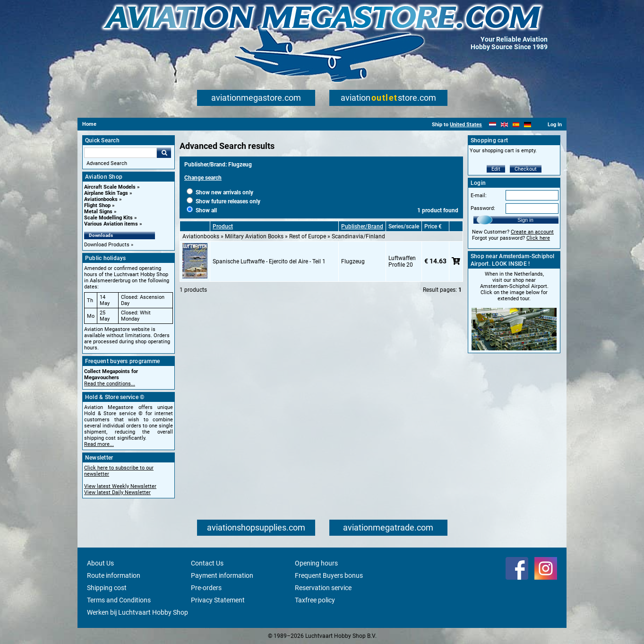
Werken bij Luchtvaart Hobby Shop (137, 612)
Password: (483, 208)
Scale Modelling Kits (108, 218)
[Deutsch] (528, 125)
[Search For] (120, 153)
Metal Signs (98, 212)
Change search (203, 178)
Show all (202, 210)
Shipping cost (107, 588)
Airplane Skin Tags (106, 193)
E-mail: (479, 196)
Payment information (222, 575)
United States (466, 125)
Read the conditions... (110, 384)
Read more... (99, 444)
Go (164, 153)
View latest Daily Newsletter (117, 492)
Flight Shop (97, 205)
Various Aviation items (111, 224)
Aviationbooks (101, 199)
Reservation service (323, 588)
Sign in (525, 220)
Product (223, 226)
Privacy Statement (218, 600)
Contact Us (207, 563)
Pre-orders (206, 588)
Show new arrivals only (220, 192)
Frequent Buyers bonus (329, 575)
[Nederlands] (493, 125)
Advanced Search (107, 163)
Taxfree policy (315, 600)
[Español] (516, 125)
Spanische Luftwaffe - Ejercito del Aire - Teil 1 (269, 261)
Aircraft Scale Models (110, 187)
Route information (114, 575)
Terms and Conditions (119, 600)
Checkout (526, 169)
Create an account (532, 232)
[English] (504, 125)
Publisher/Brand (362, 226)
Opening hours (316, 563)
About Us (100, 563)
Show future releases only (223, 201)
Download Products (107, 245)
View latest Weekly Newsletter (120, 486)
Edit (496, 169)
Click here (538, 238)
